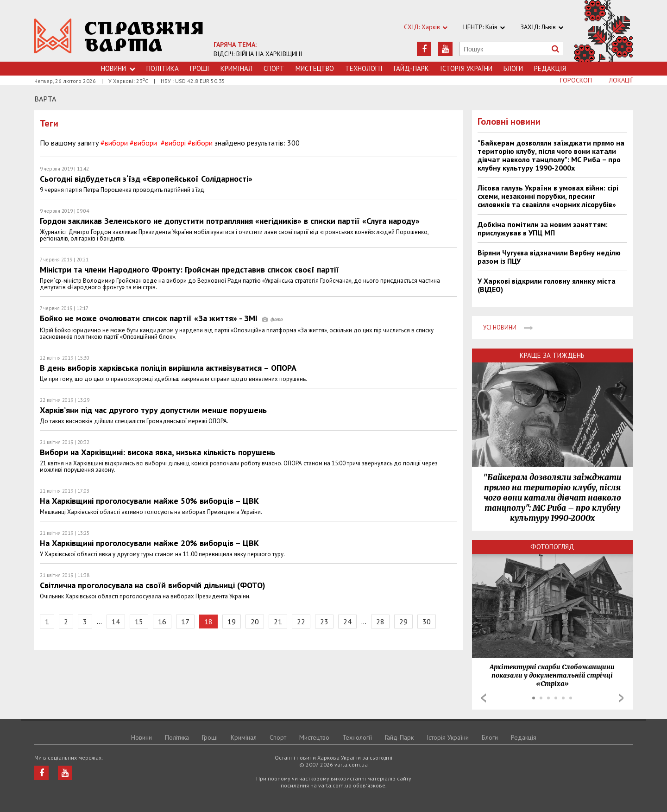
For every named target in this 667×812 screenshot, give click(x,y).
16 (162, 622)
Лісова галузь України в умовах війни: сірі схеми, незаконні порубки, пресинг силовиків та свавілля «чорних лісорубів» (548, 196)
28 (380, 622)
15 (139, 622)
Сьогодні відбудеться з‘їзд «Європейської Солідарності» (146, 179)
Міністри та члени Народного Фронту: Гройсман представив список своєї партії (189, 270)
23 (324, 622)
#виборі (173, 143)
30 (427, 622)
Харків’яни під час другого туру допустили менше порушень (153, 410)
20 (255, 622)
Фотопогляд (552, 547)
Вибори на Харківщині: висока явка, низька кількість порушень (157, 452)
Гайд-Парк (411, 68)
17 (185, 622)
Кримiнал (236, 68)
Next (621, 698)
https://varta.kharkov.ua (119, 36)
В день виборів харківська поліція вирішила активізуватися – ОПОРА (168, 368)
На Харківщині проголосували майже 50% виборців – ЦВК (149, 501)
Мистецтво (315, 68)
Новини (118, 68)
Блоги (513, 68)
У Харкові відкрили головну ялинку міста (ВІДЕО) (547, 285)
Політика (163, 68)
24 (347, 622)
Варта (45, 99)
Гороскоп (576, 80)
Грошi (200, 68)
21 (278, 622)
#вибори (114, 143)
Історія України (466, 68)
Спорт (274, 68)
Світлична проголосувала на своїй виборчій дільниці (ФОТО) (153, 585)
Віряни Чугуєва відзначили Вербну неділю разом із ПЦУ (549, 257)
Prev (484, 698)
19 (232, 622)
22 (301, 622)
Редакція (550, 68)
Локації (621, 80)
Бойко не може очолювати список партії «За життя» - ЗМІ (161, 318)
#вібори (200, 143)
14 (116, 622)
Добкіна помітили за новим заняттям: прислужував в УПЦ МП (543, 228)
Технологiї (364, 68)
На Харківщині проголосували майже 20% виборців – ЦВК (149, 543)
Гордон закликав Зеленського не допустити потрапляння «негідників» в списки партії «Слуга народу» (230, 221)
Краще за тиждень (552, 355)
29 (403, 622)
